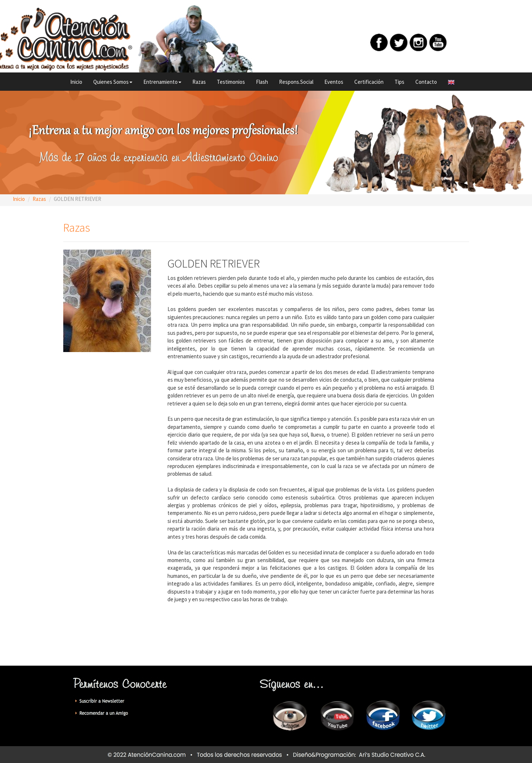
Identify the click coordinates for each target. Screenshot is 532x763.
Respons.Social (296, 82)
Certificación (369, 82)
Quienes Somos (113, 82)
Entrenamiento (162, 82)
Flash (262, 82)
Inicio (76, 82)
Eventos (334, 82)
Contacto (426, 82)
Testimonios (231, 82)
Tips (399, 82)
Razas (199, 82)
